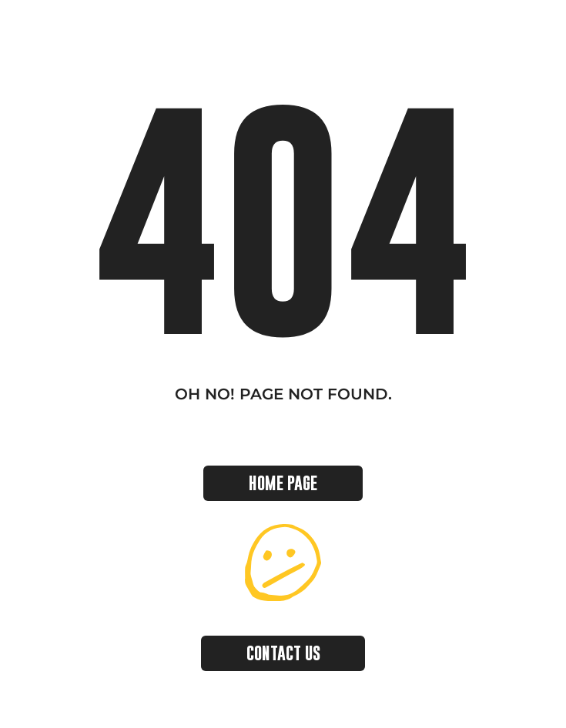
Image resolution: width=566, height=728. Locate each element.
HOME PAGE (283, 483)
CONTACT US (283, 653)
